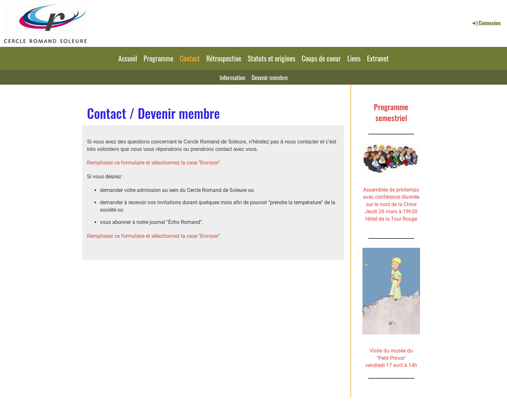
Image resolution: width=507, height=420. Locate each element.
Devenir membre (270, 77)
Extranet (378, 58)
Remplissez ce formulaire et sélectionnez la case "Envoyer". (154, 163)
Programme (158, 58)
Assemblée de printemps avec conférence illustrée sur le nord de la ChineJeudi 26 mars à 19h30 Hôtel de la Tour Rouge (391, 204)
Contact (190, 58)
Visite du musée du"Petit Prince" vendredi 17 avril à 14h (391, 358)
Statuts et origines (271, 58)
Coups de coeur (321, 58)
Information (232, 77)
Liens (354, 58)
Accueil (128, 58)
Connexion (486, 23)
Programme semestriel (391, 112)
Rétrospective (224, 58)
